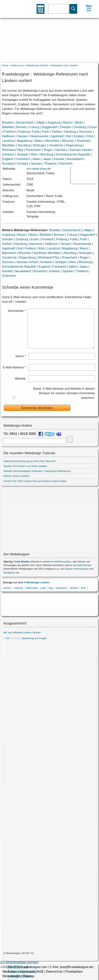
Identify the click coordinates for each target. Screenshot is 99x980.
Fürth (46, 132)
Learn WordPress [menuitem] (19, 976)
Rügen (48, 150)
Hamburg (70, 132)
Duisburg (80, 127)
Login (43, 588)
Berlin (79, 123)
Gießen (57, 132)
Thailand (50, 164)
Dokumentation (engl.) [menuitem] (22, 971)
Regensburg (74, 145)
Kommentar (17, 311)
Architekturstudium (61, 562)
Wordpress (9, 573)
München (68, 141)
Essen (93, 127)
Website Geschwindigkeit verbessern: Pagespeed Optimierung (37, 471)
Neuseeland (75, 159)
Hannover (85, 132)
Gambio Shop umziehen (16, 476)
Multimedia (32, 588)
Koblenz (79, 136)
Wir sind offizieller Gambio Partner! (22, 633)
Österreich (66, 164)
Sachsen (61, 150)
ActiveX (7, 588)
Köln (90, 136)
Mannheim (52, 141)
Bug (51, 588)
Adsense (19, 588)
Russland (8, 164)
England (7, 159)
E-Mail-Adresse (14, 367)
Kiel (69, 136)
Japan (47, 159)
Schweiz (23, 164)
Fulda (36, 132)
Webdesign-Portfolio (37, 65)
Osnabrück (56, 145)
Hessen (23, 136)
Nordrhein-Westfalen (47, 253)
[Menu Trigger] (89, 7)
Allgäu (41, 123)
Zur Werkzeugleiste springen (19, 962)
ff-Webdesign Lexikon (37, 582)
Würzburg (47, 154)
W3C (83, 588)
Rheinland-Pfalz (13, 150)
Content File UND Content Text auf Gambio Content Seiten (35, 481)
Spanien (37, 164)
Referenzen (17, 65)
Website (20, 379)
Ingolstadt (57, 136)
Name (21, 356)
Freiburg (24, 132)
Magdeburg (25, 141)
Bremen (21, 127)
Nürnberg (24, 145)
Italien (37, 159)
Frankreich (23, 159)
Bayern (68, 123)
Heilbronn (8, 136)
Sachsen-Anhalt (80, 150)
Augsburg (54, 123)
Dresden (66, 127)
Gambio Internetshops (76, 569)
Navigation (61, 588)
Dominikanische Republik (73, 154)
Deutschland (25, 123)
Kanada (59, 159)
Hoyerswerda (39, 136)
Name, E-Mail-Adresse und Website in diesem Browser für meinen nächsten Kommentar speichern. (64, 393)
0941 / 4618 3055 (23, 434)
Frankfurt (10, 132)
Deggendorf (49, 127)
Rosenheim (33, 150)
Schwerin (8, 154)
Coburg (34, 127)
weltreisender (84, 565)
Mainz (39, 141)
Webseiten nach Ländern (64, 65)
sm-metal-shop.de (38, 169)
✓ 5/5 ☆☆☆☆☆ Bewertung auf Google (25, 638)
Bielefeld (8, 127)
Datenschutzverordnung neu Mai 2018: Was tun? (30, 461)
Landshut (8, 141)
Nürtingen (40, 145)
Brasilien (8, 123)
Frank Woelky (22, 562)
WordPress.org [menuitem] (18, 967)
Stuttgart (23, 154)
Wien (34, 154)
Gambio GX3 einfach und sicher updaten (25, 466)
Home (5, 65)
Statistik (74, 588)
